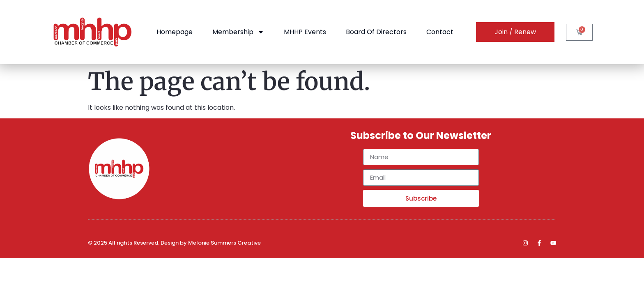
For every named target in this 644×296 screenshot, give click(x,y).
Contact (440, 32)
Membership (238, 32)
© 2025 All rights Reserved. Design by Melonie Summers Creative (174, 243)
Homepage (175, 32)
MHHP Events (305, 32)
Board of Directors (376, 32)
